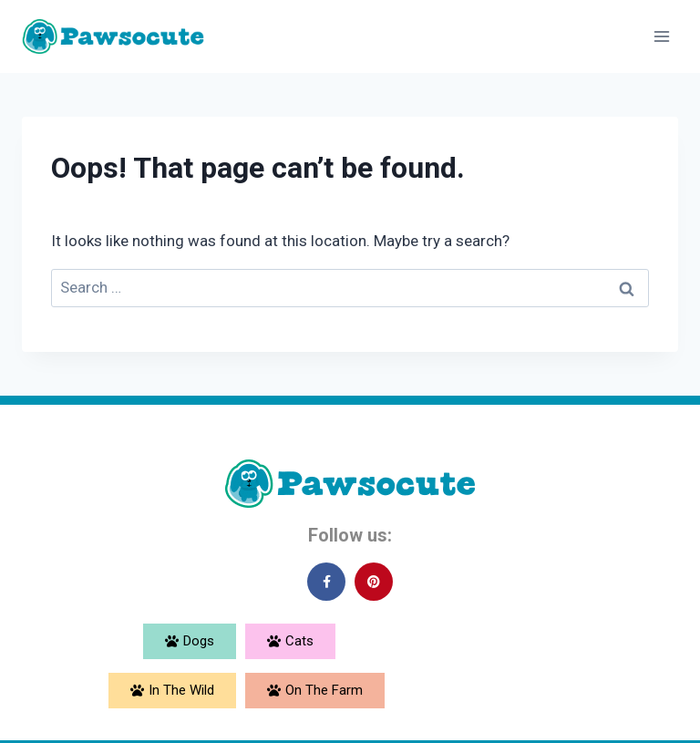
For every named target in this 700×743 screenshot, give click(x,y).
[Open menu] (661, 36)
